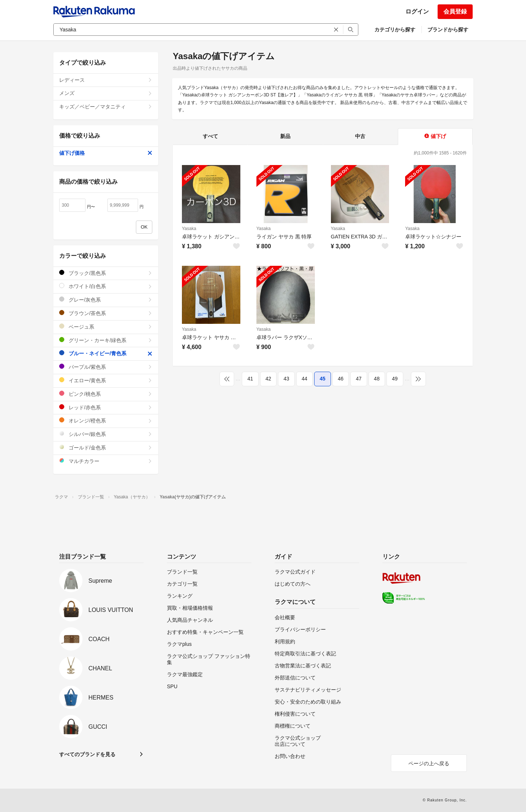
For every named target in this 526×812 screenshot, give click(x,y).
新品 (285, 136)
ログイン (417, 12)
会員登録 (455, 12)
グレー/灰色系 (106, 300)
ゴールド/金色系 (106, 447)
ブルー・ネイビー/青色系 (106, 353)
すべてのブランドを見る (87, 754)
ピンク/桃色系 (106, 394)
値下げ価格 (106, 153)
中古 (360, 136)
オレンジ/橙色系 (106, 420)
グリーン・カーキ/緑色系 (106, 340)
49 (395, 379)
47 (359, 379)
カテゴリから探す (395, 30)
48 (377, 379)
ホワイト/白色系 (106, 286)
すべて (210, 136)
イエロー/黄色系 (106, 380)
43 (286, 379)
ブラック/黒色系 (106, 273)
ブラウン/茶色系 (106, 313)
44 (305, 379)
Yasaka (189, 229)
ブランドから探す (448, 30)
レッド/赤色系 (106, 407)
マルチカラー (106, 461)
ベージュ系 (106, 327)
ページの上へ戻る (429, 763)
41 (250, 379)
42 (268, 379)
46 (341, 379)
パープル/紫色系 (106, 367)
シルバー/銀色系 (106, 434)
